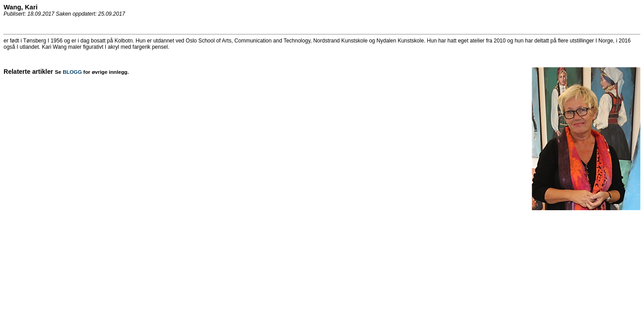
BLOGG (72, 72)
